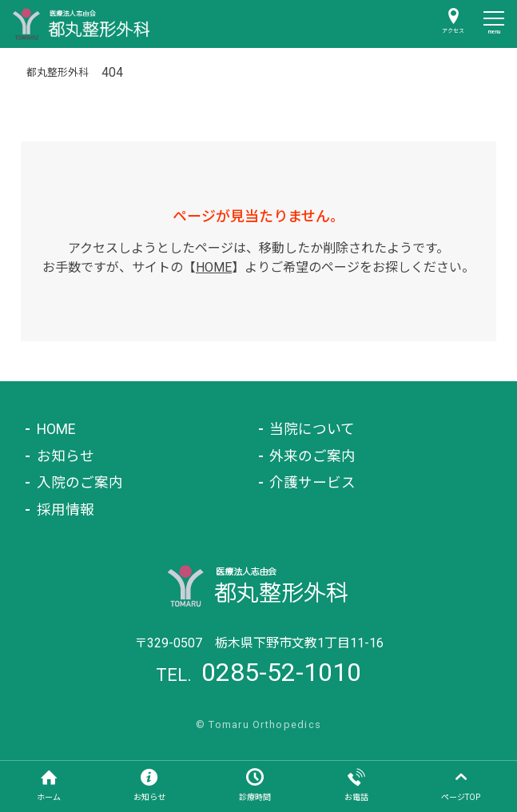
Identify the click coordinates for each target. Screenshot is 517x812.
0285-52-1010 (281, 672)
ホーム (49, 797)
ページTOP (461, 797)
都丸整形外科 (58, 72)
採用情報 (66, 510)
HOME (214, 267)
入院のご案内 (80, 483)
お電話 (356, 797)
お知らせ (66, 456)
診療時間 (255, 797)
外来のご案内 (312, 456)
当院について (312, 429)
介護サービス (312, 483)
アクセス (453, 31)
